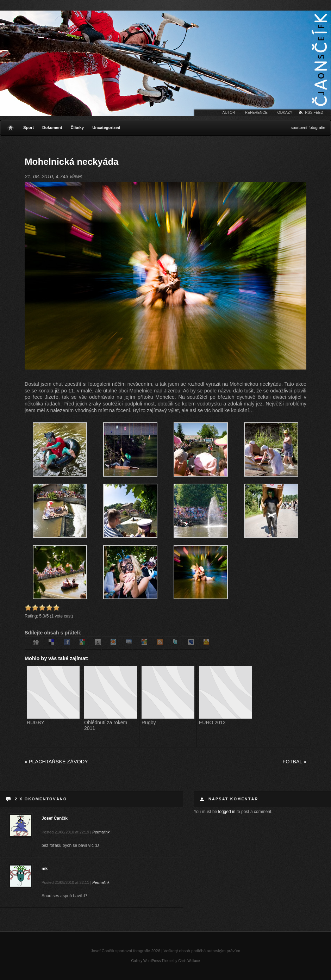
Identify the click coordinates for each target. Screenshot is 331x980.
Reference (256, 113)
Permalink (101, 832)
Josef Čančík (55, 818)
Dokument (52, 128)
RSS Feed (314, 113)
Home (11, 126)
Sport (29, 128)
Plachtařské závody (56, 762)
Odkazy (285, 113)
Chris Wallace (189, 961)
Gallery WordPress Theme (152, 961)
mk (45, 869)
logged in (227, 812)
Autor (229, 113)
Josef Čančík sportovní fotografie (165, 63)
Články (77, 128)
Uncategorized (106, 128)
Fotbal (295, 762)
